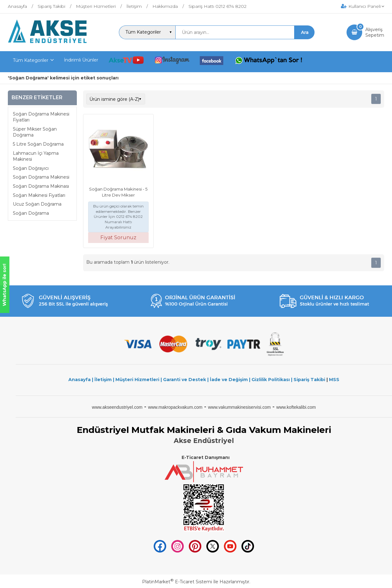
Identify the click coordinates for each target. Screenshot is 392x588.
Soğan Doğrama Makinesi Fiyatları (41, 117)
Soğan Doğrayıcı (31, 168)
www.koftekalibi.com (296, 407)
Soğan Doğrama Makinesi (41, 177)
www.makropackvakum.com (175, 407)
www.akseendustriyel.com (117, 407)
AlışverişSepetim (375, 32)
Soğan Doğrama (31, 213)
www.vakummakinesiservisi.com (239, 407)
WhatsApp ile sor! (4, 285)
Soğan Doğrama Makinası (41, 186)
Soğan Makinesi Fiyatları (39, 195)
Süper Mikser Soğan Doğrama (35, 132)
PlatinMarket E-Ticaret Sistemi (177, 582)
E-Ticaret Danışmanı (206, 457)
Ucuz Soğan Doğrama (37, 204)
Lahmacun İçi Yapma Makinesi (36, 156)
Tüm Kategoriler (31, 60)
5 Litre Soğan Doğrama (38, 144)
